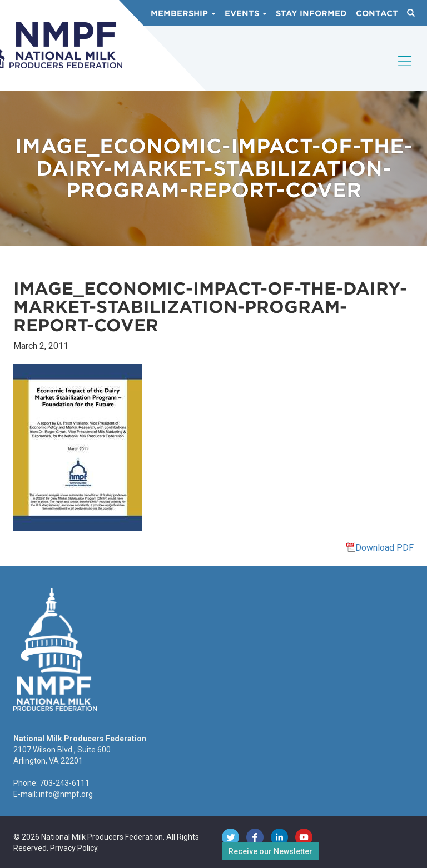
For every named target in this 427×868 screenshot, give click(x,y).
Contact (377, 13)
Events (246, 13)
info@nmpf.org (66, 794)
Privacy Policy (74, 848)
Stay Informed (311, 13)
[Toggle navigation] (405, 71)
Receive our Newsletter (270, 851)
